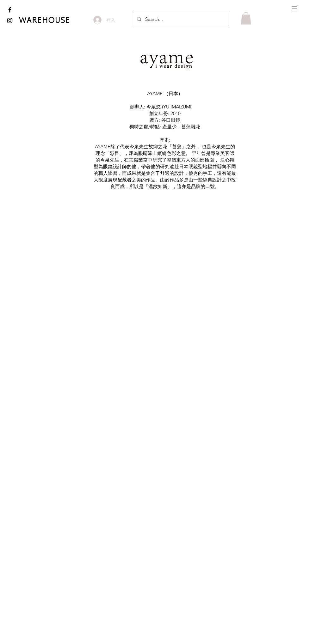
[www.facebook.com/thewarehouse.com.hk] (10, 10)
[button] (295, 9)
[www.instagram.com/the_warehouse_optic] (10, 21)
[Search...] (180, 19)
